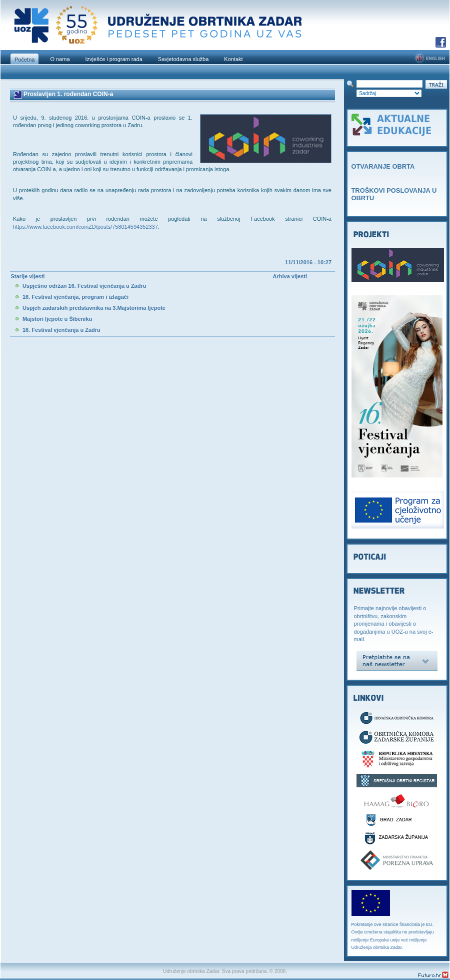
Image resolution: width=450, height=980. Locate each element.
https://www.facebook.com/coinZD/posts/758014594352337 (85, 227)
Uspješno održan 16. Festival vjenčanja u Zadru (84, 286)
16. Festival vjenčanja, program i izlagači (75, 297)
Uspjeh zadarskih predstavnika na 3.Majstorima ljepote (94, 308)
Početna (24, 60)
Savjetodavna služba (183, 59)
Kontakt (233, 59)
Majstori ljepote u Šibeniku (57, 319)
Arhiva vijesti (290, 276)
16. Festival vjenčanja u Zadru (61, 330)
